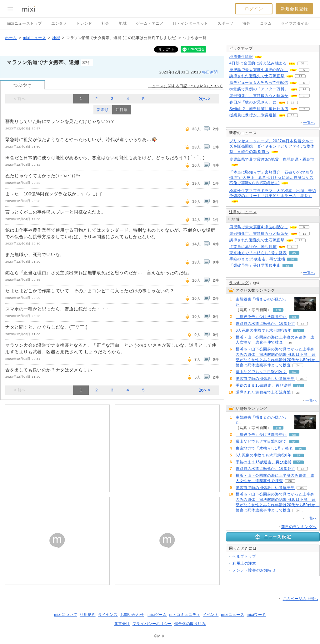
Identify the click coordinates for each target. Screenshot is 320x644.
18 (293, 247)
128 (278, 310)
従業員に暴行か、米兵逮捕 (253, 115)
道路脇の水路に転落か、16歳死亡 (265, 324)
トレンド (84, 23)
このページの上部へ (300, 599)
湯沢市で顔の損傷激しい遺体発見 (265, 379)
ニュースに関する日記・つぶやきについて (185, 86)
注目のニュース (243, 212)
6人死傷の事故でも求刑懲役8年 (263, 330)
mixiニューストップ (24, 23)
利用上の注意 (244, 563)
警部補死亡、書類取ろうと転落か (259, 96)
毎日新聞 (210, 72)
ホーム (11, 38)
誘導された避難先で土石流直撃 (257, 76)
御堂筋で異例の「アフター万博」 (259, 89)
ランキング (239, 283)
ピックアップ (241, 48)
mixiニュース (34, 38)
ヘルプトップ (244, 556)
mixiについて (66, 615)
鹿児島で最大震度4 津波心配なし (259, 70)
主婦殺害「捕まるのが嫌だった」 (261, 302)
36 (290, 342)
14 (304, 89)
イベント (211, 615)
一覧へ (309, 123)
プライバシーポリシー (152, 624)
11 (304, 234)
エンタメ (59, 23)
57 (299, 331)
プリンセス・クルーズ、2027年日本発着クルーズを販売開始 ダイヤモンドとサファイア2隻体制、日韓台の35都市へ (272, 146)
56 (292, 259)
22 (300, 76)
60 (294, 253)
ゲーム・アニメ (150, 23)
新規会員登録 (294, 9)
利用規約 (87, 615)
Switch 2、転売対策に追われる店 (259, 109)
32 (303, 63)
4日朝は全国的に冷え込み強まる (258, 63)
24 (298, 365)
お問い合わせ (132, 615)
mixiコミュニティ (185, 615)
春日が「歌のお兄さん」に (253, 102)
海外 (246, 23)
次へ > (205, 99)
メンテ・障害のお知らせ (254, 570)
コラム (266, 23)
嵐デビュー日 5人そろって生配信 (259, 83)
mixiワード (256, 615)
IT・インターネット (190, 23)
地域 (123, 23)
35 (302, 379)
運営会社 (122, 624)
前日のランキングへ (299, 527)
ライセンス (108, 615)
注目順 (122, 110)
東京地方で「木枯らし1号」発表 (258, 253)
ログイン (254, 9)
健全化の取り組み (190, 624)
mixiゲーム (157, 615)
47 (302, 324)
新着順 (103, 110)
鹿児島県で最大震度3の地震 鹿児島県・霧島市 (272, 159)
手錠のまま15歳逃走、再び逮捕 (257, 259)
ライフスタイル (295, 23)
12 (293, 102)
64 (294, 372)
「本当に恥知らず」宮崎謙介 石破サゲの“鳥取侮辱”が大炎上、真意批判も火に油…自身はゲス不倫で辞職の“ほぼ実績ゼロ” (271, 178)
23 (300, 240)
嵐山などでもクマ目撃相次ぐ (261, 372)
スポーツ (225, 23)
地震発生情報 (241, 57)
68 (288, 266)
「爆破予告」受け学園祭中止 (255, 265)
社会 (105, 23)
